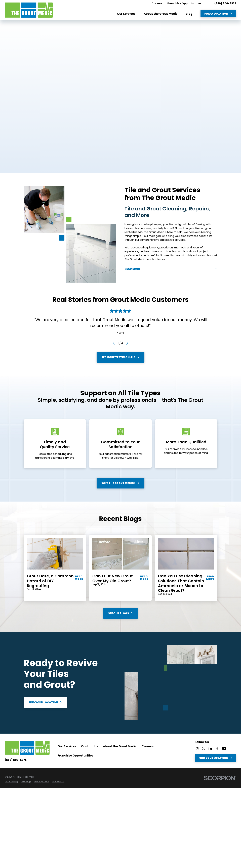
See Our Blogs (121, 613)
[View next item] (127, 343)
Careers (148, 746)
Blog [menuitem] (189, 14)
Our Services (67, 746)
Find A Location (218, 14)
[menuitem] (12, 781)
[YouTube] (224, 748)
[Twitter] (204, 748)
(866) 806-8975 (225, 3)
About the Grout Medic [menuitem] (161, 14)
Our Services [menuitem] (126, 14)
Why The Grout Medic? (120, 483)
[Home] (29, 10)
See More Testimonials (120, 357)
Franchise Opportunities (75, 756)
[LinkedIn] (210, 748)
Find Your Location (45, 702)
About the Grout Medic (120, 746)
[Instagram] (197, 748)
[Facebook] (217, 748)
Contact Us (90, 746)
